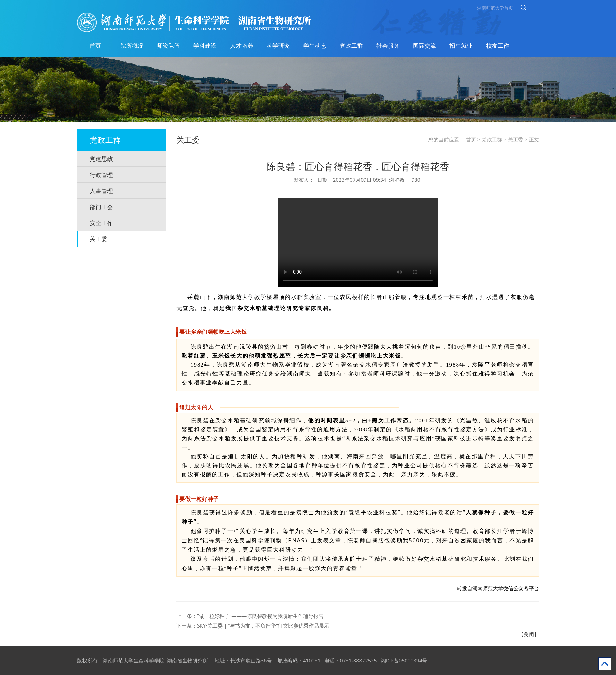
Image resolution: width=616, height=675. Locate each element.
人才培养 (242, 46)
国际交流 (424, 46)
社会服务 (388, 46)
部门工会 (101, 207)
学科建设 (205, 46)
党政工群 (351, 46)
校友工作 (498, 46)
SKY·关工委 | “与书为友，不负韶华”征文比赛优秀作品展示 (263, 626)
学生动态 (315, 46)
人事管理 (101, 191)
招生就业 (461, 46)
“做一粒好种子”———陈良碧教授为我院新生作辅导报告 (260, 616)
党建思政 (101, 159)
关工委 (98, 239)
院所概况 (132, 46)
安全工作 (101, 223)
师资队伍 (168, 46)
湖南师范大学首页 (495, 8)
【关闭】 (529, 634)
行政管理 (101, 175)
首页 (95, 46)
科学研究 (278, 46)
